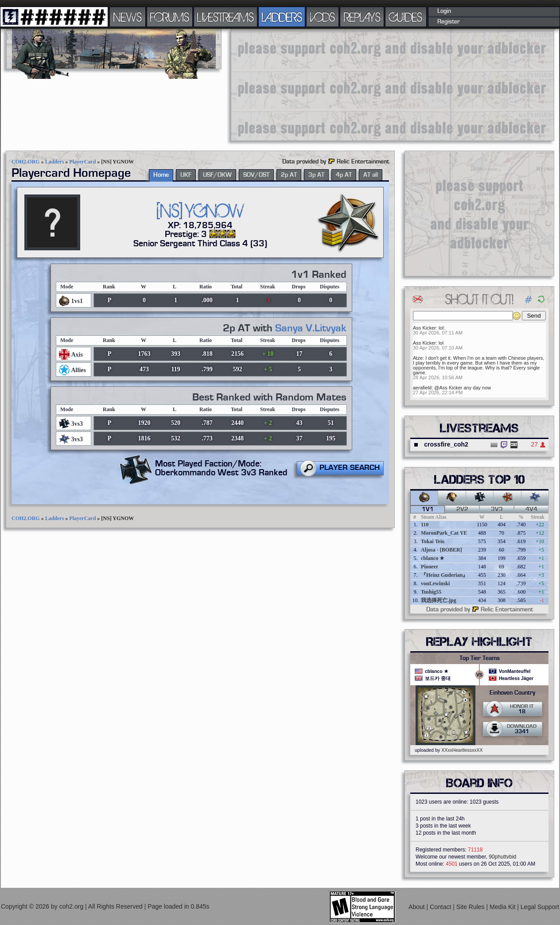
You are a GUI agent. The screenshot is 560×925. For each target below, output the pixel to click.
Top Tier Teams (480, 658)
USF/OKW (217, 175)
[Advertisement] (300, 84)
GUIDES (406, 17)
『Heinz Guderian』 (444, 575)
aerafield (422, 388)
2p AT (289, 175)
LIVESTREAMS (226, 17)
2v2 (462, 509)
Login (444, 11)
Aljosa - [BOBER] (441, 550)
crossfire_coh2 (446, 444)
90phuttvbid (502, 857)
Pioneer (430, 567)
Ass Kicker (424, 328)
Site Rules (471, 907)
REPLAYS (362, 17)
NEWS (128, 17)
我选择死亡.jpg (439, 600)
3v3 (497, 509)
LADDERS (282, 17)
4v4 (531, 509)
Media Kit (503, 907)
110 (425, 525)
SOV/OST (256, 175)
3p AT (316, 175)
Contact (441, 907)
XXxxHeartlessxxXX (462, 750)
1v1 (428, 509)
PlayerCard (82, 162)
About (417, 907)
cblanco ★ (433, 558)
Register (449, 22)
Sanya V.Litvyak (311, 328)
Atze (418, 358)
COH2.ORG (26, 162)
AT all (371, 175)
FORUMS (170, 17)
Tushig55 (431, 592)
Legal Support (540, 907)
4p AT (344, 175)
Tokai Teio (433, 541)
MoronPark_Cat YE (444, 533)
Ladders (55, 162)
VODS (323, 17)
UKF (186, 175)
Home (161, 175)
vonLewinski (435, 583)
